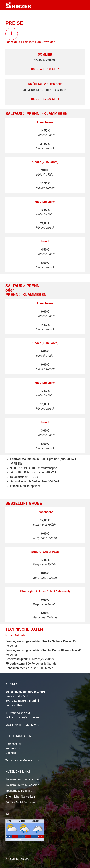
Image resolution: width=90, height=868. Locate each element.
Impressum (13, 748)
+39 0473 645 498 (19, 713)
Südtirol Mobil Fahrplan (20, 802)
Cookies (11, 753)
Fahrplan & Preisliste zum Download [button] (30, 42)
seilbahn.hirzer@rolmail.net (23, 717)
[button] (83, 5)
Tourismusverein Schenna (22, 779)
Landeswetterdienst (15, 840)
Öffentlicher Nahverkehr (21, 796)
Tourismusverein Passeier (22, 785)
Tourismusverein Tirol (19, 791)
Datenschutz (14, 744)
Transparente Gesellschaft (22, 760)
